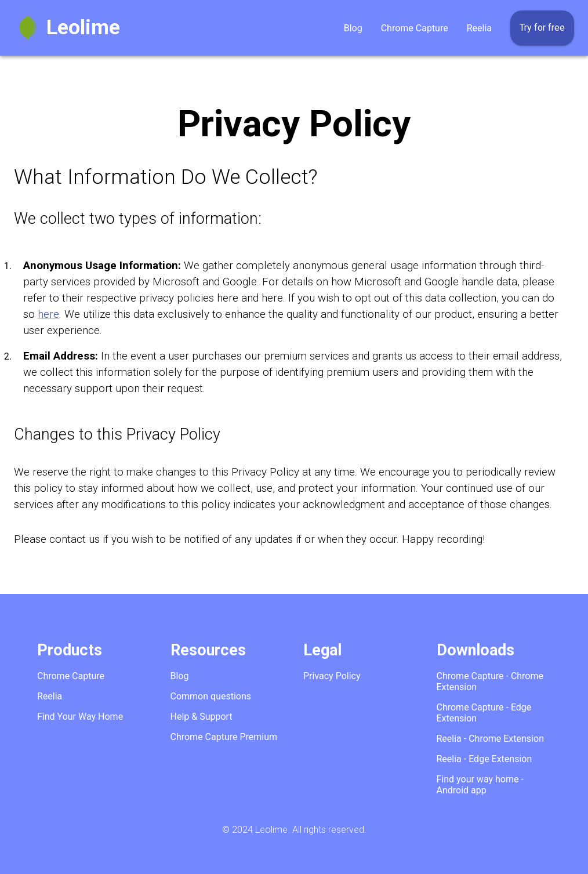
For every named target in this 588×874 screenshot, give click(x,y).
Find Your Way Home (80, 717)
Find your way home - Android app (480, 785)
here (48, 314)
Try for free (542, 28)
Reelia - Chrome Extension (490, 739)
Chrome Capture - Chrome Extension (490, 681)
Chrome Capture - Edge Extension (484, 713)
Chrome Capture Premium (224, 737)
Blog (353, 28)
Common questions (211, 696)
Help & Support (202, 717)
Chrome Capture (415, 28)
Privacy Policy (332, 676)
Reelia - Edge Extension (484, 759)
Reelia (479, 28)
